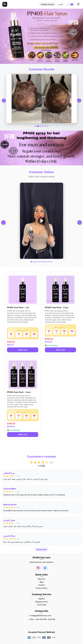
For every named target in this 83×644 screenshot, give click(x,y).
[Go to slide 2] (38, 126)
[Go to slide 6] (48, 126)
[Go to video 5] (38, 262)
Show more (41, 549)
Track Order (41, 605)
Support (41, 599)
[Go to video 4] (36, 262)
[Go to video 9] (45, 262)
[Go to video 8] (43, 262)
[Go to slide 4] (43, 126)
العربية (60, 4)
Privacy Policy (41, 588)
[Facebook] (45, 568)
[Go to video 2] (33, 262)
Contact (42, 585)
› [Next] (79, 100)
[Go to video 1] (31, 262)
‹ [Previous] (4, 100)
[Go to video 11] (48, 262)
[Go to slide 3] (40, 126)
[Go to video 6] (40, 262)
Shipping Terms (41, 602)
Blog (42, 582)
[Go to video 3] (35, 262)
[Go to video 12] (50, 262)
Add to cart (23, 350)
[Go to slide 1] (35, 126)
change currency (47, 4)
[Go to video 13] (52, 262)
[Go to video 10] (47, 262)
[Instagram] (38, 568)
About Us (41, 579)
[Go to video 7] (42, 262)
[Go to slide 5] (45, 126)
